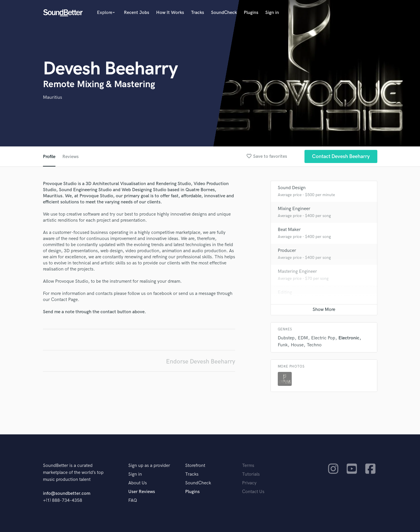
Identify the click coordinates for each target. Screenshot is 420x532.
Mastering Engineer (297, 272)
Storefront (195, 466)
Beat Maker (289, 230)
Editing (285, 292)
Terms (248, 466)
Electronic (349, 338)
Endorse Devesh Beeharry (201, 362)
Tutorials (251, 474)
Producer (287, 251)
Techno (314, 345)
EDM (303, 338)
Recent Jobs (137, 13)
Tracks (198, 13)
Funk (283, 345)
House (297, 345)
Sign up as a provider (149, 466)
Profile (49, 157)
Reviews (71, 157)
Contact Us (253, 492)
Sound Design (292, 188)
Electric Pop (323, 338)
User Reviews (142, 492)
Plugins (251, 13)
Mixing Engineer (294, 209)
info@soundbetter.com (67, 494)
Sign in (272, 13)
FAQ (133, 500)
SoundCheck (224, 13)
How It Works (170, 13)
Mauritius (53, 97)
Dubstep (286, 338)
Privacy (249, 483)
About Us (138, 483)
